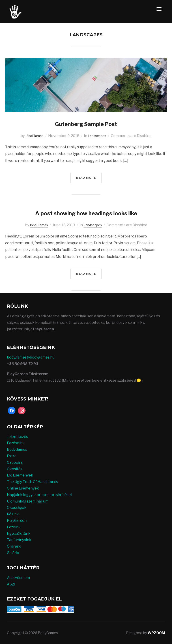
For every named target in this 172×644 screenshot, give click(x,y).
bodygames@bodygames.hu (31, 357)
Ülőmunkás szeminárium (28, 501)
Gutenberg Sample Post (86, 123)
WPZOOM (156, 633)
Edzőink (14, 527)
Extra (12, 456)
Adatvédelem (18, 578)
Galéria (13, 553)
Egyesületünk (19, 533)
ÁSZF (12, 584)
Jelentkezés (17, 436)
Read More (86, 178)
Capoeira (15, 462)
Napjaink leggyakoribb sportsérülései (39, 495)
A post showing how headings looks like (86, 212)
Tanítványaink (19, 540)
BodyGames (17, 449)
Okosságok (17, 508)
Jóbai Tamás (33, 136)
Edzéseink (16, 443)
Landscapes (98, 136)
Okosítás (15, 469)
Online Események (23, 488)
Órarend (14, 546)
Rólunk (13, 514)
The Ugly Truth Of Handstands (32, 482)
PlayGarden (17, 520)
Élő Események (20, 475)
